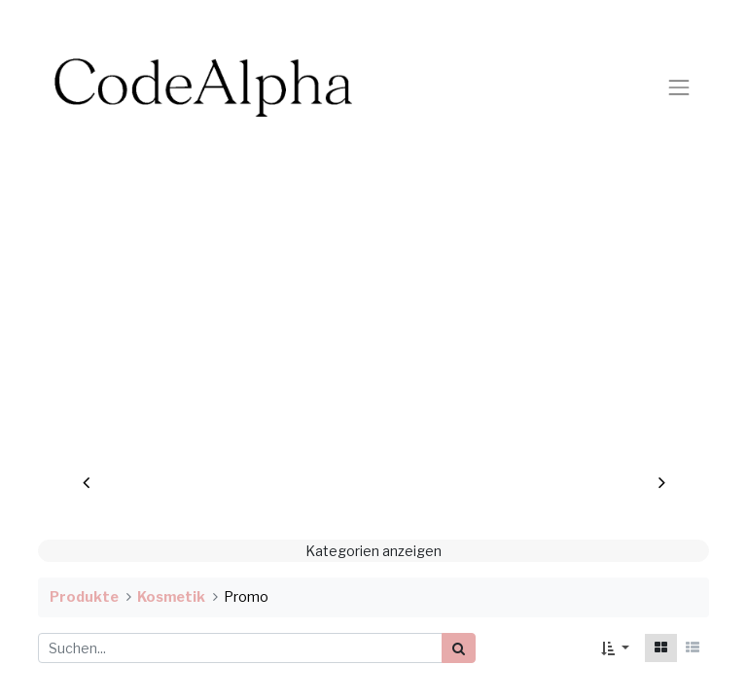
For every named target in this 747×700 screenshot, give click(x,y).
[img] (98, 329)
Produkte (84, 597)
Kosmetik (171, 597)
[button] (615, 648)
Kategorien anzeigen (373, 551)
